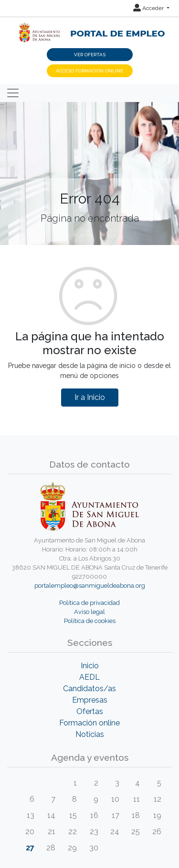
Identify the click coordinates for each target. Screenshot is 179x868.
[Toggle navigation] (13, 93)
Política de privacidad (89, 603)
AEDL (89, 677)
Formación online (89, 723)
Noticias (90, 734)
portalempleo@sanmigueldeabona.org (90, 586)
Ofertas (90, 711)
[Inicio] (89, 27)
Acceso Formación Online (89, 71)
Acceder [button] (149, 8)
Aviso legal (89, 612)
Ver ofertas (90, 55)
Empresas (90, 700)
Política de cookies (90, 621)
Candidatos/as (89, 689)
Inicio (90, 666)
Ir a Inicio (90, 397)
